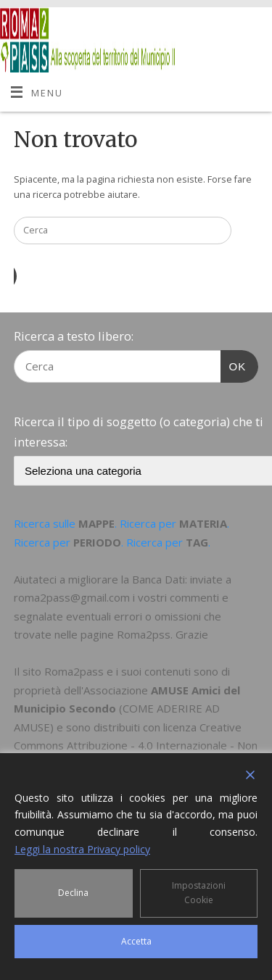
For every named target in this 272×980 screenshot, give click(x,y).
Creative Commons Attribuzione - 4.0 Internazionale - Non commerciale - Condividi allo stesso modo (136, 746)
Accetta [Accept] (136, 941)
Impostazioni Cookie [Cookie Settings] (199, 893)
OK (234, 365)
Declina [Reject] (73, 893)
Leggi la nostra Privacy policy (82, 849)
